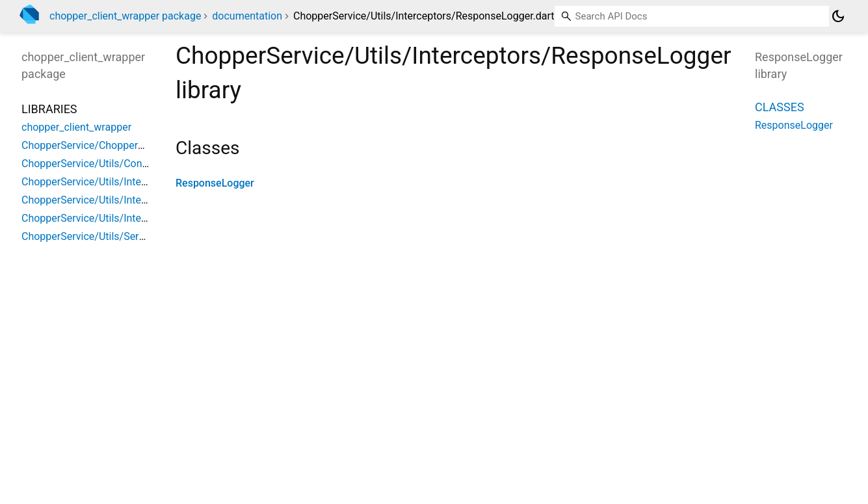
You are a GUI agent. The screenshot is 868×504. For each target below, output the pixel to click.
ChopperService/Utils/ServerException (110, 236)
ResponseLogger (215, 183)
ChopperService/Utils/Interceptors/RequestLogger (138, 200)
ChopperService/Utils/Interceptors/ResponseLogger (142, 218)
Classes (780, 107)
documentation (247, 16)
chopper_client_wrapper (76, 127)
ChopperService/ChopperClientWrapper (112, 145)
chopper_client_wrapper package (125, 16)
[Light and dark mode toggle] (838, 16)
